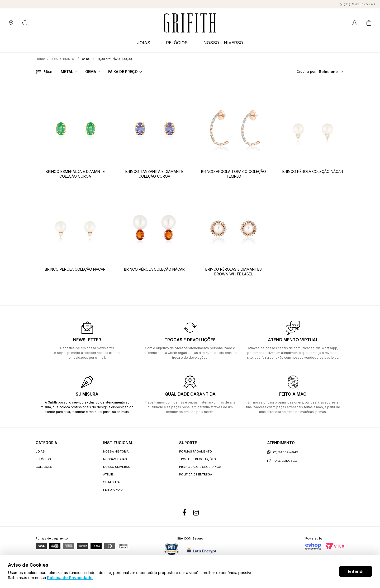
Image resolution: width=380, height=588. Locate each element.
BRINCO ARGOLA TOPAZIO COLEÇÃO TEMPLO (234, 174)
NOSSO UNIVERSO (223, 43)
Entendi (356, 571)
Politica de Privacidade (70, 578)
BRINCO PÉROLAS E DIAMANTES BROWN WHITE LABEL (234, 272)
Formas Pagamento (196, 451)
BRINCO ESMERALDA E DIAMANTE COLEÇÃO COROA (75, 174)
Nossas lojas (115, 459)
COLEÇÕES (44, 467)
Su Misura (111, 482)
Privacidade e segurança (200, 467)
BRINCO (69, 59)
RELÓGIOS (177, 43)
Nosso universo (117, 467)
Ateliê (108, 474)
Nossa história (116, 451)
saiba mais (120, 412)
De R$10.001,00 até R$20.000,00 (106, 59)
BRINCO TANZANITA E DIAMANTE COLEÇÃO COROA (154, 174)
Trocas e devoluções (198, 459)
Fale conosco (282, 461)
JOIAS (144, 43)
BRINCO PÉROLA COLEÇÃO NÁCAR (313, 171)
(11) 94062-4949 (283, 452)
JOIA (54, 59)
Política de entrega (196, 474)
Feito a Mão (113, 490)
